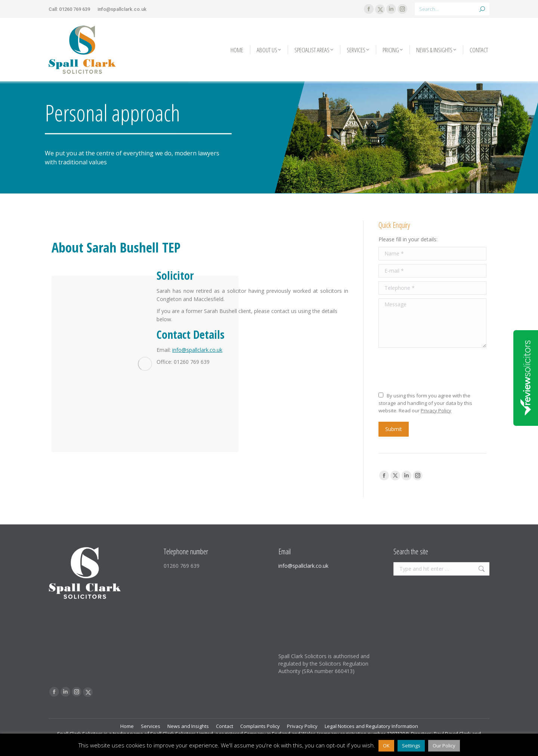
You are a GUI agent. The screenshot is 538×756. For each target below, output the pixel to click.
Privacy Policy (436, 410)
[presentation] (435, 370)
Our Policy (444, 746)
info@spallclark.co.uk (122, 9)
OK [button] (386, 746)
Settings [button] (411, 746)
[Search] (452, 9)
